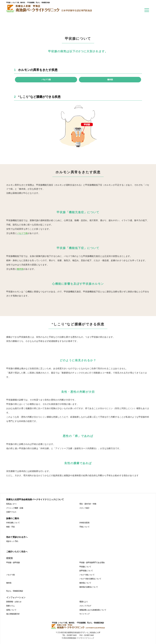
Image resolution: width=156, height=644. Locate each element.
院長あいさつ (11, 504)
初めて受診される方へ (17, 537)
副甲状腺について (86, 571)
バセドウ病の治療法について (90, 579)
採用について (11, 610)
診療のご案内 (13, 518)
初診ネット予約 (12, 541)
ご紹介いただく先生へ (17, 552)
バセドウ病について (87, 575)
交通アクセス (11, 512)
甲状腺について (85, 567)
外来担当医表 (84, 523)
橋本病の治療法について (89, 587)
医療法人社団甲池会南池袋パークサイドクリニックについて (35, 499)
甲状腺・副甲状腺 (13, 563)
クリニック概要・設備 (15, 508)
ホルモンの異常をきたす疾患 (38, 70)
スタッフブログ (85, 606)
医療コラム (10, 606)
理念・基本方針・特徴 (88, 504)
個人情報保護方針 (13, 614)
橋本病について (85, 583)
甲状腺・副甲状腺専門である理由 (92, 563)
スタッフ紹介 (84, 508)
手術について (84, 527)
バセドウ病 (46, 80)
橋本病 (110, 80)
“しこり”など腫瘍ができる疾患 (39, 97)
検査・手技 (10, 527)
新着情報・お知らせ (14, 602)
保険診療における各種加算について (93, 610)
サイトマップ (84, 614)
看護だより (84, 602)
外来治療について (13, 523)
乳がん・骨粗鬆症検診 (15, 591)
